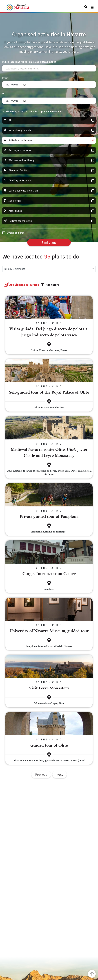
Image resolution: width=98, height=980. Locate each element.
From (5, 78)
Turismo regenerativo (49, 221)
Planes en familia (49, 170)
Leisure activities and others (49, 191)
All (49, 120)
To (4, 94)
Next (60, 774)
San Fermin (49, 201)
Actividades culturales (49, 140)
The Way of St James (49, 181)
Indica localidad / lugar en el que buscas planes (29, 62)
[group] (49, 120)
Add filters (50, 285)
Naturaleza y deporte (49, 130)
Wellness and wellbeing (49, 160)
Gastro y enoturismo (49, 150)
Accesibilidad (49, 211)
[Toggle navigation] (92, 8)
